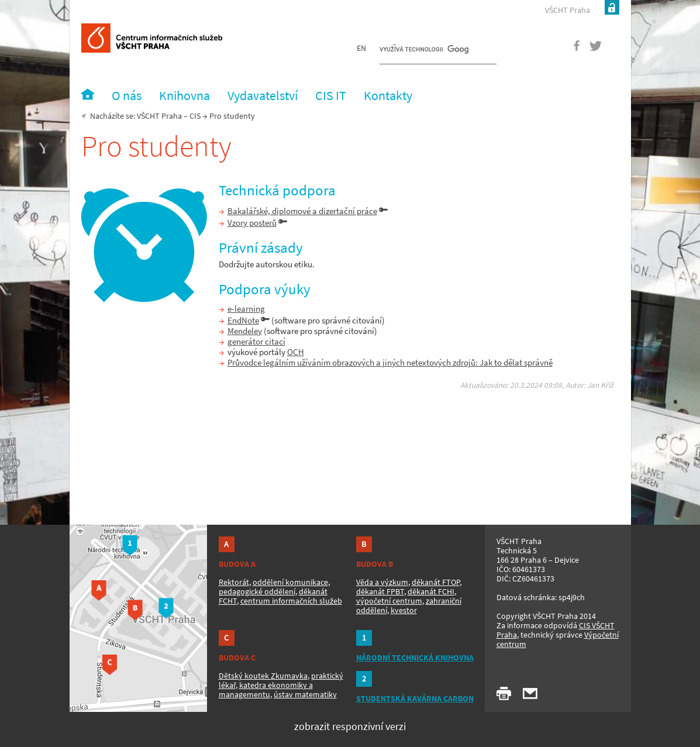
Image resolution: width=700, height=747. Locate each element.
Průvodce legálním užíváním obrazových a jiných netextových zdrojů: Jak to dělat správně (390, 362)
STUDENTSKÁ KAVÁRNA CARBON (415, 698)
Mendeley (245, 331)
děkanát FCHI (431, 591)
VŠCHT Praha (568, 10)
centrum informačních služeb (291, 601)
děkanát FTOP (436, 582)
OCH (296, 352)
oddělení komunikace (290, 582)
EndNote (243, 320)
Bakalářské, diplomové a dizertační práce (302, 211)
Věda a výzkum (382, 582)
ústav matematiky (305, 694)
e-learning (246, 309)
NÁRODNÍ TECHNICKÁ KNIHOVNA (415, 658)
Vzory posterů (252, 223)
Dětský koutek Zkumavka (263, 676)
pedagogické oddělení (257, 591)
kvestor (404, 610)
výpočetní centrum (389, 601)
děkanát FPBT (380, 591)
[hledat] (424, 50)
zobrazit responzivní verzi (350, 726)
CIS (195, 116)
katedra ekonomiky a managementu (266, 690)
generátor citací (256, 341)
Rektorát (234, 582)
